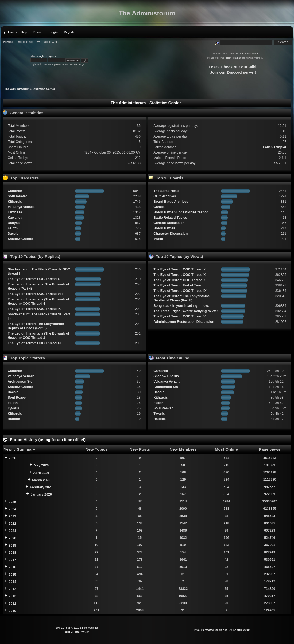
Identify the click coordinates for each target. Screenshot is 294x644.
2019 (12, 545)
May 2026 (41, 465)
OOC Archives (165, 196)
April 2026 (41, 473)
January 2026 (41, 494)
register (52, 56)
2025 (12, 502)
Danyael (14, 223)
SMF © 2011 (72, 628)
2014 (12, 582)
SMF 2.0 (60, 628)
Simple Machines (89, 628)
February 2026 (41, 487)
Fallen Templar (233, 58)
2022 (12, 524)
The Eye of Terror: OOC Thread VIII (35, 294)
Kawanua (15, 218)
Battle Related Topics (170, 218)
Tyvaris (13, 408)
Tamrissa (15, 212)
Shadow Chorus (20, 239)
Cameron (15, 191)
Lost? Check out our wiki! (233, 67)
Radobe (14, 419)
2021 (12, 531)
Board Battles (164, 228)
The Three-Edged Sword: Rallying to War (186, 311)
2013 (12, 589)
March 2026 (41, 480)
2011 (12, 604)
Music (158, 239)
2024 (12, 509)
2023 (12, 516)
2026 (12, 458)
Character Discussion (171, 234)
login (41, 56)
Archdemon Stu (20, 382)
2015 (12, 575)
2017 (12, 560)
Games (159, 207)
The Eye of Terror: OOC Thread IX (34, 309)
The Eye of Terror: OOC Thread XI (34, 343)
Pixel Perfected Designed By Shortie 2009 (222, 630)
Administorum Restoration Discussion (184, 322)
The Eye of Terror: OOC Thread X (34, 279)
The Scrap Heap (166, 191)
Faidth (13, 228)
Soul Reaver (17, 196)
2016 (12, 567)
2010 (12, 611)
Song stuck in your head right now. (181, 306)
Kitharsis (15, 202)
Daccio (13, 234)
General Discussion (169, 223)
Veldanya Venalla (21, 207)
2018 (12, 553)
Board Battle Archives (171, 202)
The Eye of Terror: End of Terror (179, 285)
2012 (12, 596)
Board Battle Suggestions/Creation (181, 212)
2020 (12, 538)
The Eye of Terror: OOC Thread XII (180, 269)
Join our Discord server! (233, 72)
